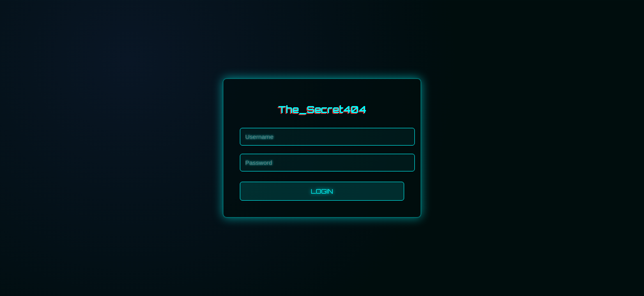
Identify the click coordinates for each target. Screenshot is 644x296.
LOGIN (322, 191)
